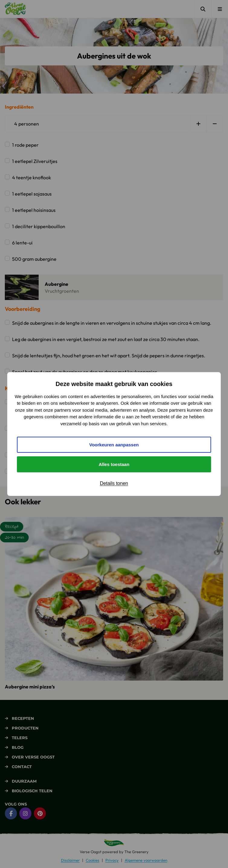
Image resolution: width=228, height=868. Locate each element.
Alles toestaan (114, 464)
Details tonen (114, 483)
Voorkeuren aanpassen (114, 445)
